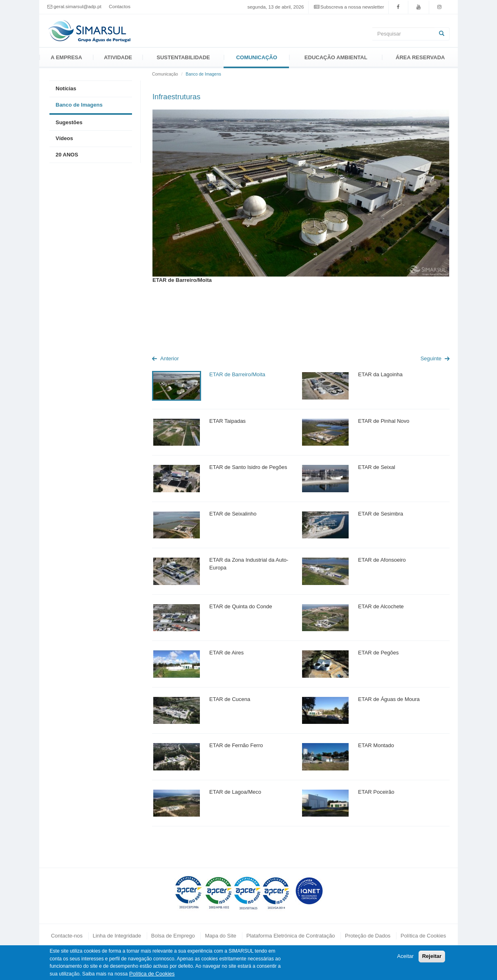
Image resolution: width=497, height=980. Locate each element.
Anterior (170, 358)
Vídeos (64, 138)
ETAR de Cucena (230, 699)
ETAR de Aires (226, 653)
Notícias (66, 88)
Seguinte (431, 358)
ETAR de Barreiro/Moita (237, 374)
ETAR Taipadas (227, 421)
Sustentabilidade (183, 57)
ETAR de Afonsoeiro (382, 560)
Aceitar (405, 956)
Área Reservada (420, 57)
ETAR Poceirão (376, 792)
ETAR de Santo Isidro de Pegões (248, 467)
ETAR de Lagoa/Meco (235, 792)
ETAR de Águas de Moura (389, 699)
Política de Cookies (423, 936)
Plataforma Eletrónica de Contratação (291, 936)
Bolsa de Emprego (173, 936)
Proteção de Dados (368, 936)
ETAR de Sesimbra (381, 514)
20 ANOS (67, 155)
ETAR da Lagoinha (380, 374)
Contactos (120, 6)
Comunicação (257, 57)
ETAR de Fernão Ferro (236, 745)
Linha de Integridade (117, 936)
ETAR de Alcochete (381, 606)
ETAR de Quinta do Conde (241, 606)
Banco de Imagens (79, 105)
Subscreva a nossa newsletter (352, 7)
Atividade (118, 57)
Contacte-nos (67, 936)
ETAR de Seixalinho (233, 514)
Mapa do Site (221, 936)
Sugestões (69, 122)
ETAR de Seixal (377, 467)
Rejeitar (432, 956)
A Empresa (66, 57)
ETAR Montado (376, 745)
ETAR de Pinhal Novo (384, 421)
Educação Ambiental (336, 57)
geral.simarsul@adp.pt (77, 7)
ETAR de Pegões (378, 653)
